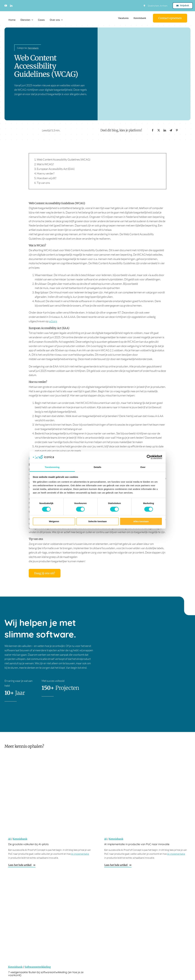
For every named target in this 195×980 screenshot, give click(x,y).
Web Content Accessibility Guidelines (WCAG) (64, 159)
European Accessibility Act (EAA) (56, 169)
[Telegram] (171, 130)
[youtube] (6, 6)
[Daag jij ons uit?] (45, 573)
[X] (159, 130)
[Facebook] (153, 130)
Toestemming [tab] (52, 467)
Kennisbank (33, 48)
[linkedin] (11, 6)
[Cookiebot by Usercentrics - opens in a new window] (149, 457)
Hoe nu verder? (46, 173)
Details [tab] (98, 467)
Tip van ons (43, 183)
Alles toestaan (141, 521)
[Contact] (170, 18)
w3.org (53, 321)
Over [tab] (143, 467)
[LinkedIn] (165, 130)
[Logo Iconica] (20, 14)
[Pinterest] (177, 130)
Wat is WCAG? (45, 164)
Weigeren (54, 521)
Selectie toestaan (98, 521)
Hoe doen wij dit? (47, 178)
